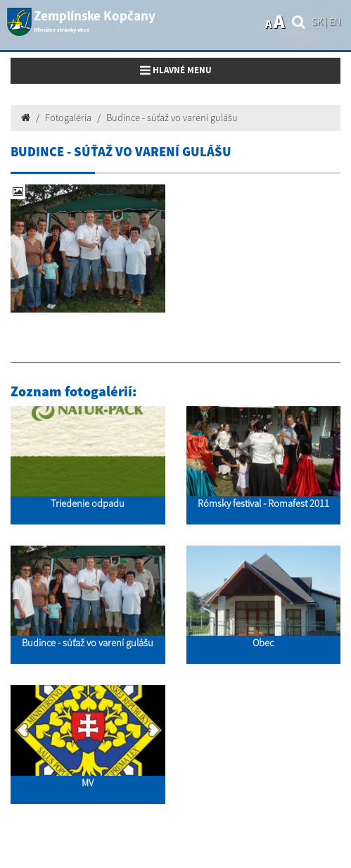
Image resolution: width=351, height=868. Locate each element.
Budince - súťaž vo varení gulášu (172, 118)
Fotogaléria (68, 118)
